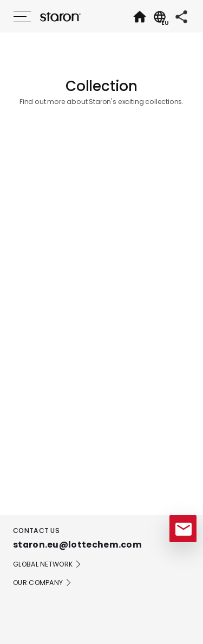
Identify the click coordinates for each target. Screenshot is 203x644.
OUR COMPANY (42, 583)
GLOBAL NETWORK (47, 564)
